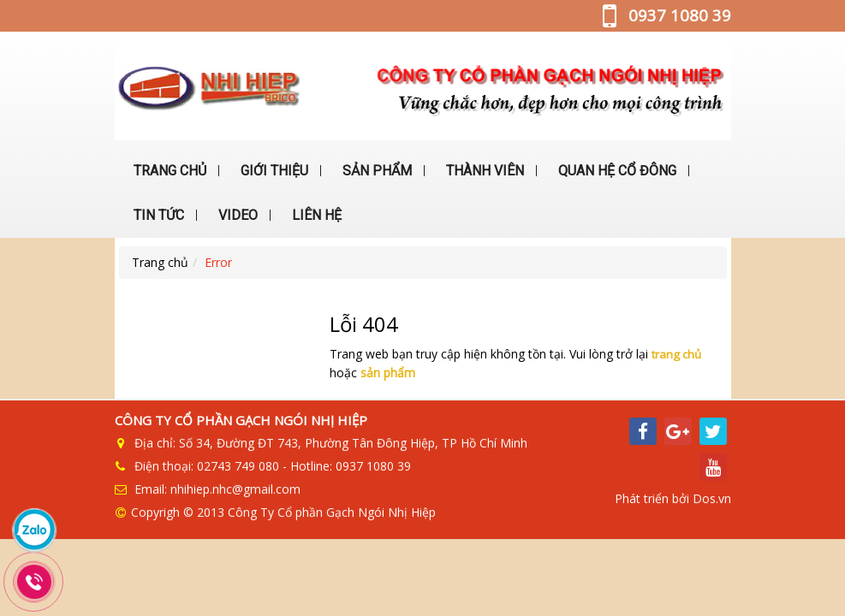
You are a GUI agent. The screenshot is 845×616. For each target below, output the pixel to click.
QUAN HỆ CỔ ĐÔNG (616, 171)
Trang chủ (160, 262)
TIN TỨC (157, 215)
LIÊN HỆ (315, 215)
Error (218, 262)
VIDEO (236, 215)
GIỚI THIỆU (273, 171)
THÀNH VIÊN (483, 171)
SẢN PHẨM (375, 171)
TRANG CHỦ (168, 171)
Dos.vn (712, 496)
